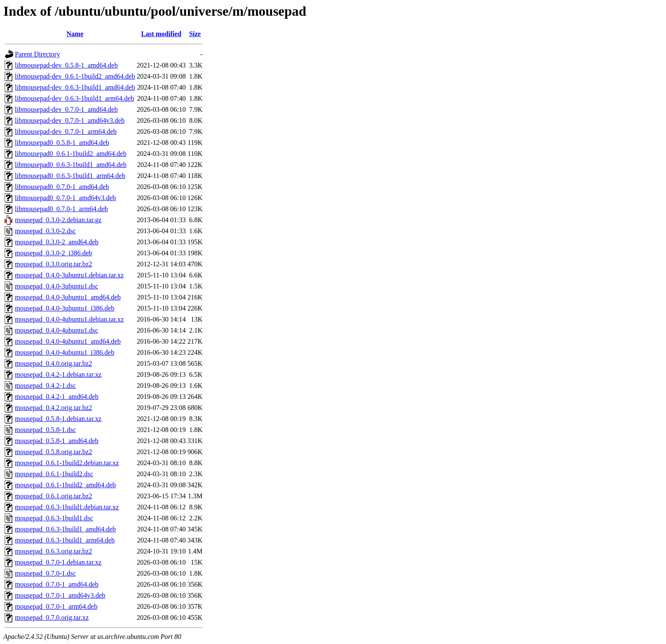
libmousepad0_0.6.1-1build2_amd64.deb (71, 154)
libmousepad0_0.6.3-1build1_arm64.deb (70, 176)
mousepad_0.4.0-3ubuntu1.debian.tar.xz (69, 275)
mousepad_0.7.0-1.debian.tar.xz (58, 562)
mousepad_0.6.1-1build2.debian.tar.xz (67, 463)
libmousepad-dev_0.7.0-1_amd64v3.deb (70, 120)
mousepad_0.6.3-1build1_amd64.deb (65, 529)
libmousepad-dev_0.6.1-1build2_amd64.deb (75, 76)
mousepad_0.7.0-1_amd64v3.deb (60, 595)
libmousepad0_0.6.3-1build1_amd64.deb (71, 165)
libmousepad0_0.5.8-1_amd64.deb (62, 143)
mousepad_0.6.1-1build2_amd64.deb (65, 485)
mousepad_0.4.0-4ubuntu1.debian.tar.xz (69, 319)
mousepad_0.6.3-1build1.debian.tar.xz (67, 507)
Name (75, 34)
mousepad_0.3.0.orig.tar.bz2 (54, 264)
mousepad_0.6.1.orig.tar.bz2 (54, 496)
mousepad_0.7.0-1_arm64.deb (56, 606)
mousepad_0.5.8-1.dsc (45, 430)
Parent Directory (37, 54)
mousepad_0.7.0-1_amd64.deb (57, 584)
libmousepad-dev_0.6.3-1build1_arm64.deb (74, 98)
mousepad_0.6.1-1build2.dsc (54, 474)
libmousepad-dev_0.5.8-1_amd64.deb (66, 65)
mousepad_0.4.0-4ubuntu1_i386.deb (65, 352)
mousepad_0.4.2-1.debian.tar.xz (58, 374)
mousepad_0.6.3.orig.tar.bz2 (54, 551)
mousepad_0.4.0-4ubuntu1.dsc (56, 330)
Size (195, 34)
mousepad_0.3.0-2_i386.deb (54, 253)
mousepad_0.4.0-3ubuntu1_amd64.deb (68, 297)
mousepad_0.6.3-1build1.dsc (54, 518)
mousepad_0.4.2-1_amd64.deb (57, 397)
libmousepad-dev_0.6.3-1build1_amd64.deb (75, 87)
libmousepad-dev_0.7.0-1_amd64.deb (66, 109)
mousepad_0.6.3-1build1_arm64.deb (65, 540)
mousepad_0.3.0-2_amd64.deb (57, 242)
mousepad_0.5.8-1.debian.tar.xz (58, 419)
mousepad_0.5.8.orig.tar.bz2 (54, 452)
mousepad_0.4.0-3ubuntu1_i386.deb (65, 308)
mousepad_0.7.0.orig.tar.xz (52, 617)
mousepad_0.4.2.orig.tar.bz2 (54, 408)
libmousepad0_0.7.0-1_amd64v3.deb (65, 198)
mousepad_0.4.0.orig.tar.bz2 (54, 363)
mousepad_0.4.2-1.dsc (45, 386)
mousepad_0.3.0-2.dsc (45, 231)
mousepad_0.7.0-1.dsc (45, 573)
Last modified (161, 34)
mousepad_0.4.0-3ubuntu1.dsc (56, 286)
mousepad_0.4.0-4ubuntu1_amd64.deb (68, 341)
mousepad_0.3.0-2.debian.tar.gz (58, 220)
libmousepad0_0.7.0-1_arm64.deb (61, 209)
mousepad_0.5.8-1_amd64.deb (57, 441)
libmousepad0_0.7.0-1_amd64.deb (62, 187)
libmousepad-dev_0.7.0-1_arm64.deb (66, 131)
